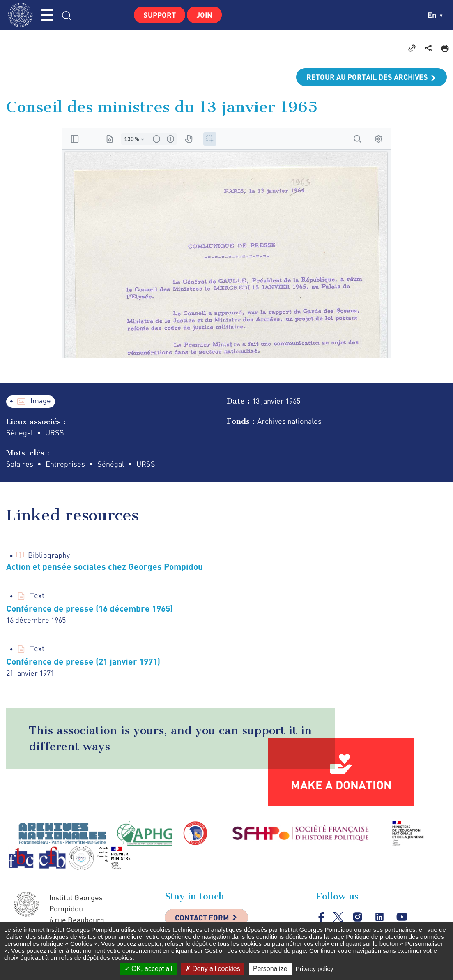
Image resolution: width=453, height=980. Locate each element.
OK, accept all (148, 969)
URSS (146, 464)
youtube (402, 917)
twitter (338, 917)
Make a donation (341, 785)
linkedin (380, 917)
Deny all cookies (213, 969)
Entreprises (65, 464)
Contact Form (202, 918)
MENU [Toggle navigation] (47, 15)
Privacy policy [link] (315, 969)
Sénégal (111, 464)
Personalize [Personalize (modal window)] (270, 969)
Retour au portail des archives (367, 77)
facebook (321, 917)
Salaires (20, 464)
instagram (358, 917)
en (435, 15)
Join (204, 15)
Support (160, 15)
